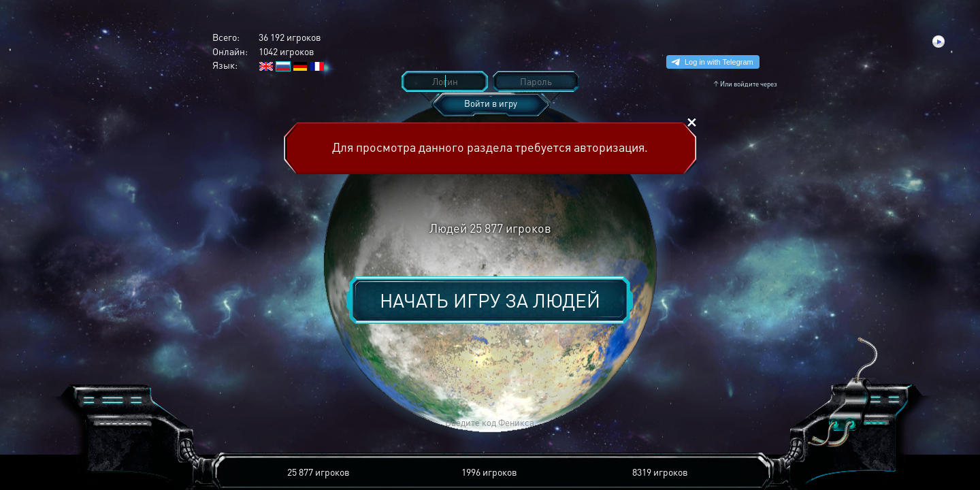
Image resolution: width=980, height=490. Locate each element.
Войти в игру (491, 103)
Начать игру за (490, 300)
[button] (290, 423)
